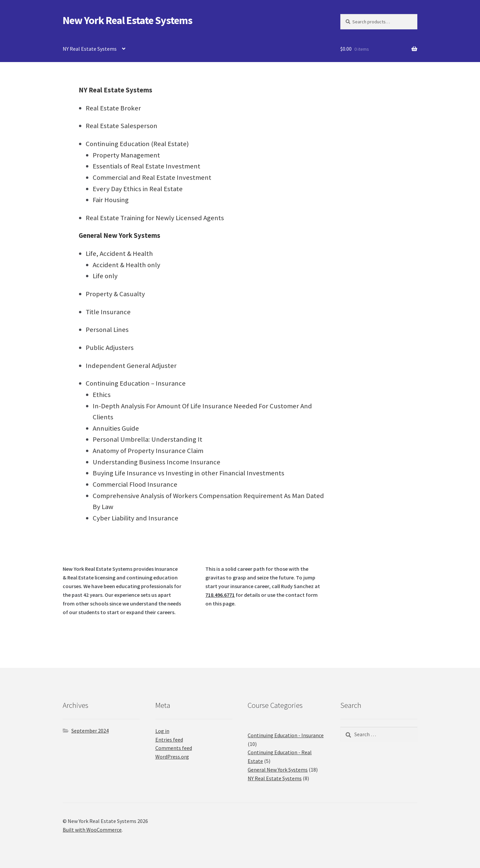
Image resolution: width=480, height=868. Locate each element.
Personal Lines (107, 330)
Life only (105, 276)
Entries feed (169, 740)
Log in (162, 731)
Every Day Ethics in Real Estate (138, 189)
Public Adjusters (110, 348)
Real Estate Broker (113, 108)
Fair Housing (111, 200)
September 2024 (90, 731)
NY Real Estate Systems (90, 49)
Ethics (102, 395)
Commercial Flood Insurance (135, 484)
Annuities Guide (116, 428)
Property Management (126, 155)
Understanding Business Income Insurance (156, 462)
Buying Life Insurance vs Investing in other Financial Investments (188, 473)
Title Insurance (108, 312)
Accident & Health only (126, 265)
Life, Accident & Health (119, 254)
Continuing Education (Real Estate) (137, 144)
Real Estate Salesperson (121, 126)
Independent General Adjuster (131, 366)
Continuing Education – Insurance (136, 383)
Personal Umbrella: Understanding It (147, 439)
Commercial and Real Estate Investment (152, 177)
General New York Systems (119, 236)
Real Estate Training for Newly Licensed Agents (155, 218)
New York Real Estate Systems (127, 20)
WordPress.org (172, 757)
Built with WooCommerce (92, 830)
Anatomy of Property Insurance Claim (148, 451)
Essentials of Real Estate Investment (146, 166)
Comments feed (174, 748)
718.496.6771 (220, 595)
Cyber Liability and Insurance (135, 518)
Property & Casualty (115, 294)
